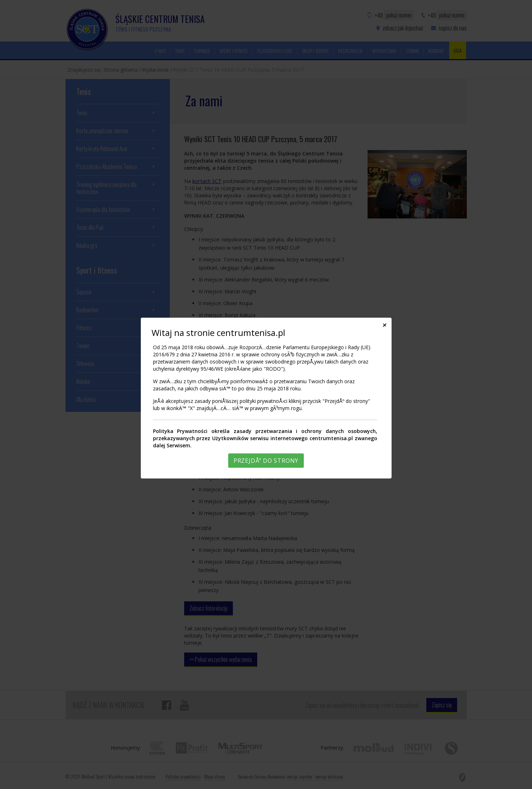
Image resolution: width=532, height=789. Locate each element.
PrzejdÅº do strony (266, 461)
